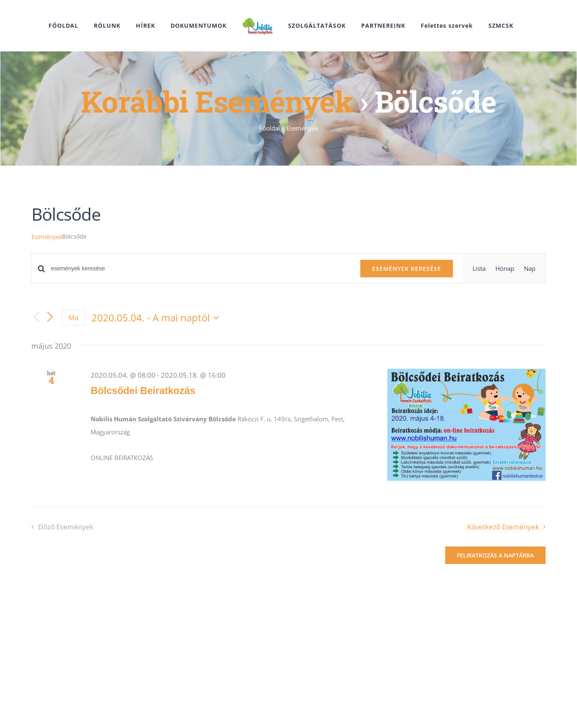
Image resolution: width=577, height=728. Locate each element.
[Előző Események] (36, 318)
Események (47, 237)
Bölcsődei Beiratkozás (143, 391)
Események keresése (407, 269)
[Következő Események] (50, 318)
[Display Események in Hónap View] (505, 268)
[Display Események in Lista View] (479, 268)
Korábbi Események (217, 101)
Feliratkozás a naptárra (495, 555)
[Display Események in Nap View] (530, 268)
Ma (73, 318)
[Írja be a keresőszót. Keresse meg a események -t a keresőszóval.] (201, 269)
